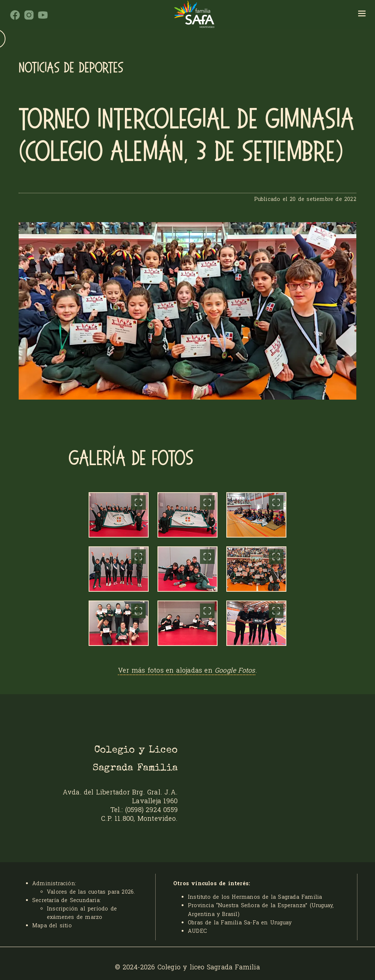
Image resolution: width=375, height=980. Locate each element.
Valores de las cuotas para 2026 (90, 892)
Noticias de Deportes (71, 68)
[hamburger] (362, 15)
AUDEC (197, 931)
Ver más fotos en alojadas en (186, 670)
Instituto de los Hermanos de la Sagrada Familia (255, 897)
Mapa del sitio (52, 925)
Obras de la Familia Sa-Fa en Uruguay (240, 922)
